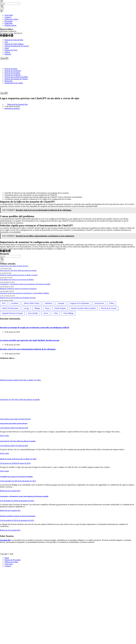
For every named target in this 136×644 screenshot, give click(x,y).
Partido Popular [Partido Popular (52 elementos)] (60, 308)
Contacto (8, 566)
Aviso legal (9, 564)
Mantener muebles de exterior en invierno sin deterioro (18, 289)
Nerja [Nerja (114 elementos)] (47, 308)
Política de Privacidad (12, 560)
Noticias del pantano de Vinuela (16, 79)
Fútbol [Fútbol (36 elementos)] (112, 303)
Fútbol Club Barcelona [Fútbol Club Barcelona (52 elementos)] (10, 308)
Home (7, 558)
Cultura (7, 52)
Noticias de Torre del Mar (14, 40)
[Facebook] (1, 251)
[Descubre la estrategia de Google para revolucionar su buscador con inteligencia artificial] (0, 323)
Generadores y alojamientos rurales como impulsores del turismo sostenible (25, 284)
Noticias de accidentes (13, 75)
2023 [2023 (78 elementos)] (4, 303)
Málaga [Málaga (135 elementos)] (37, 308)
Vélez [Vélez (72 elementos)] (56, 313)
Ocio (6, 42)
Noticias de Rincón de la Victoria (17, 46)
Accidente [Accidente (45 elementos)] (15, 303)
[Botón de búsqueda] (2, 260)
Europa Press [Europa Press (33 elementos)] (99, 303)
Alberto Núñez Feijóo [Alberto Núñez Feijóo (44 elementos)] (32, 303)
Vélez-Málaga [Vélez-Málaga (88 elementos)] (68, 313)
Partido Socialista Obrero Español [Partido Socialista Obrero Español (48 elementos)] (83, 308)
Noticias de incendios (12, 73)
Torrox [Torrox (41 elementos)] (46, 313)
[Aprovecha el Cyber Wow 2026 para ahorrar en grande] (8, 397)
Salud (7, 48)
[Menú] (4, 93)
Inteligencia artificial (12, 108)
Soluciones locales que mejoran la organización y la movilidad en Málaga (24, 293)
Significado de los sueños (14, 83)
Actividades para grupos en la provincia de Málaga (17, 279)
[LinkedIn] (9, 251)
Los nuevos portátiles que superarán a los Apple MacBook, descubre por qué (30, 340)
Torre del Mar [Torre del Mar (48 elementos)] (33, 313)
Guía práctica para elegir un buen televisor (14, 266)
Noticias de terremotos (13, 71)
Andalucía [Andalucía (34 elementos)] (48, 303)
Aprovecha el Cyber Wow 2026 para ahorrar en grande (18, 270)
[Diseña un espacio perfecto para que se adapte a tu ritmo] (8, 378)
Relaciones (8, 81)
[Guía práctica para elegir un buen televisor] (8, 417)
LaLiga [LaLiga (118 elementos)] (26, 308)
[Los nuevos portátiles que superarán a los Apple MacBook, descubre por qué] (0, 336)
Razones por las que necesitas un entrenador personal (18, 298)
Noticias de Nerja (11, 50)
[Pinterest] (7, 251)
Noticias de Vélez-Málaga (14, 44)
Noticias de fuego (11, 69)
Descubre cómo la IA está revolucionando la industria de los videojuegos (28, 349)
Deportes (8, 54)
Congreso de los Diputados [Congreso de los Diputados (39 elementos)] (79, 303)
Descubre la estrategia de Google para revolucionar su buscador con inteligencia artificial (34, 327)
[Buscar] (4, 58)
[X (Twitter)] (4, 251)
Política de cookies (11, 562)
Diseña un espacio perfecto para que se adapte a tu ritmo (19, 275)
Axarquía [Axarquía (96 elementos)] (61, 303)
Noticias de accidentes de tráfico (16, 77)
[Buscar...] (10, 256)
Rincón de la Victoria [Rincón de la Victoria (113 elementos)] (109, 308)
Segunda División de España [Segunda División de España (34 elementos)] (12, 313)
